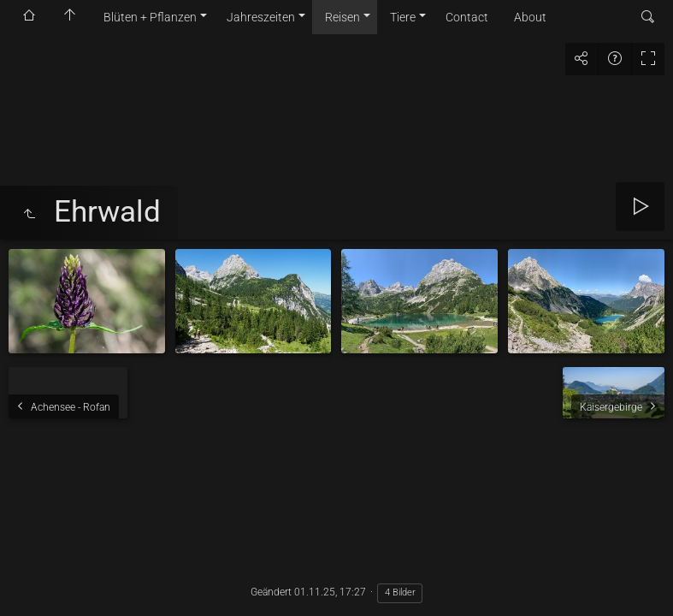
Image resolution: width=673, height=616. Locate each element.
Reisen (342, 17)
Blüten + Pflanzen (150, 17)
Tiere (403, 17)
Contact (467, 17)
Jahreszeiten (261, 17)
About (530, 17)
